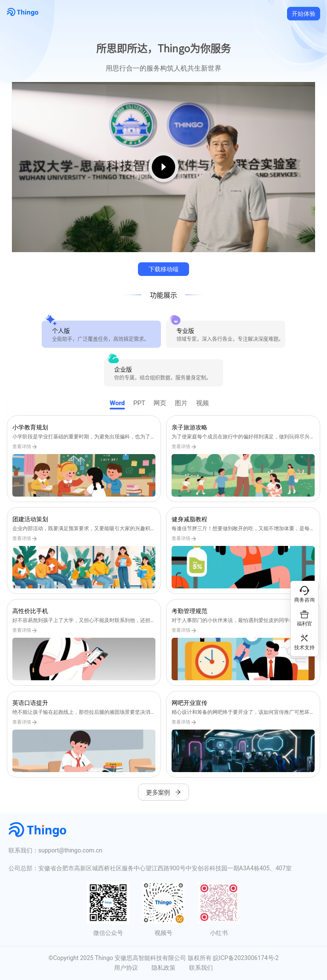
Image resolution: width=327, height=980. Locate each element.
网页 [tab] (164, 403)
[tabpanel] (163, 597)
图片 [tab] (186, 403)
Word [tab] (121, 403)
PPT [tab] (143, 403)
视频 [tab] (207, 403)
